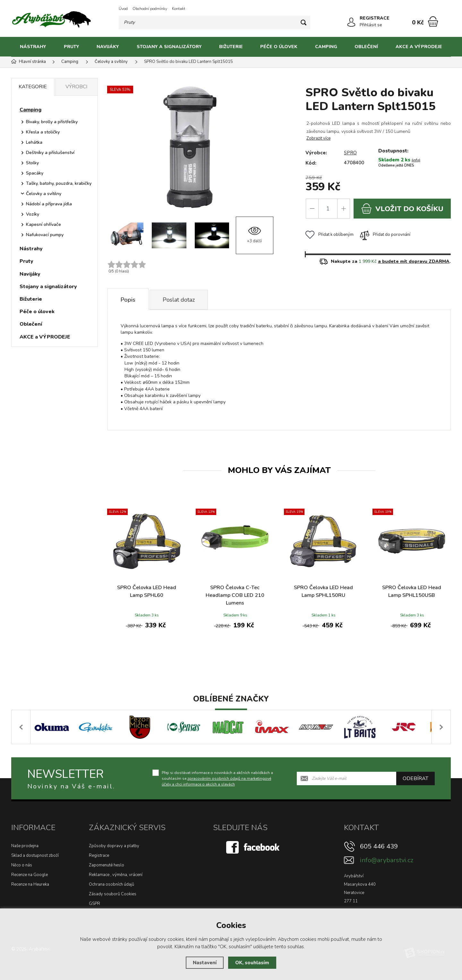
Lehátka (34, 142)
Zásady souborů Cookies (113, 894)
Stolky (32, 163)
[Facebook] (253, 847)
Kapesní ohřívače (43, 224)
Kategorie (33, 87)
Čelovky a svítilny (44, 194)
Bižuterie (231, 47)
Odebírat (415, 778)
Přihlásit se (371, 25)
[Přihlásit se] (351, 22)
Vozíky (33, 214)
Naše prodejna (25, 846)
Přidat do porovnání (385, 235)
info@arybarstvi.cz (387, 860)
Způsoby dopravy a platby (114, 846)
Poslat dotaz (179, 300)
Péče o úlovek (279, 47)
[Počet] (328, 209)
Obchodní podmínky (150, 9)
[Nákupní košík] (433, 21)
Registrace (99, 855)
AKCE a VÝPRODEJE (419, 47)
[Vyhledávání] (214, 22)
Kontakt (179, 9)
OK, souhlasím (252, 963)
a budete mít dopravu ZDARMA (414, 261)
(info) (416, 160)
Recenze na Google (30, 875)
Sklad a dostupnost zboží (35, 855)
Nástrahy (33, 47)
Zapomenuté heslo (107, 865)
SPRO (350, 153)
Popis (128, 300)
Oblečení (366, 47)
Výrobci (76, 87)
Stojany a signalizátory (169, 47)
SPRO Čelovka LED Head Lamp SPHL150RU (323, 591)
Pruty (72, 47)
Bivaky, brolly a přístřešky (52, 122)
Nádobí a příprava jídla (49, 204)
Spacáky (35, 173)
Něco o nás (22, 865)
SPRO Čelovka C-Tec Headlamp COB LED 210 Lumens (235, 595)
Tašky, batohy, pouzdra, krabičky (59, 183)
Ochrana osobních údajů (111, 884)
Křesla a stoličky (43, 132)
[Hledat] (304, 22)
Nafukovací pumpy (45, 235)
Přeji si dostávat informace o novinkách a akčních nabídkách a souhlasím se (217, 778)
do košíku (402, 209)
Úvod (123, 9)
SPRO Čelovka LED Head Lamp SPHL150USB (412, 591)
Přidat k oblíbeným (329, 235)
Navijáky (108, 47)
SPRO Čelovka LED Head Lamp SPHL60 (147, 591)
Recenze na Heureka (30, 884)
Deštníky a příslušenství (50, 153)
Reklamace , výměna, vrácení (116, 875)
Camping (326, 47)
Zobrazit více (318, 138)
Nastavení (205, 963)
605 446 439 (379, 846)
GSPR (94, 904)
